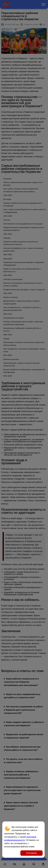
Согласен (31, 853)
